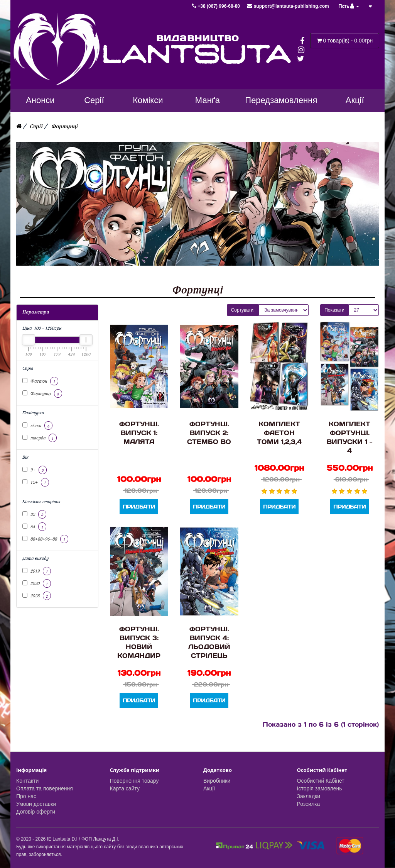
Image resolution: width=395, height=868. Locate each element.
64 (34, 527)
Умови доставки (36, 804)
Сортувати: (243, 310)
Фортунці (65, 126)
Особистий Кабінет (321, 781)
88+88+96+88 (45, 539)
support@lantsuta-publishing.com (288, 6)
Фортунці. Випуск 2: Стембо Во (209, 433)
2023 (37, 596)
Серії (36, 126)
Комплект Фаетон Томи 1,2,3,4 (279, 433)
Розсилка (309, 804)
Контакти (27, 781)
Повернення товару (134, 781)
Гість (349, 6)
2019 (37, 571)
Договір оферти (36, 812)
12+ (36, 482)
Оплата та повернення (45, 788)
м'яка (37, 426)
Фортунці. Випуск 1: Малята (139, 433)
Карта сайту (125, 788)
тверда (40, 438)
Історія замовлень (320, 788)
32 (34, 514)
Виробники (217, 781)
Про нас (26, 796)
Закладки (309, 796)
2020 (37, 583)
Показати (334, 310)
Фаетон (40, 381)
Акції (209, 788)
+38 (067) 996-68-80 (217, 6)
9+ (35, 470)
